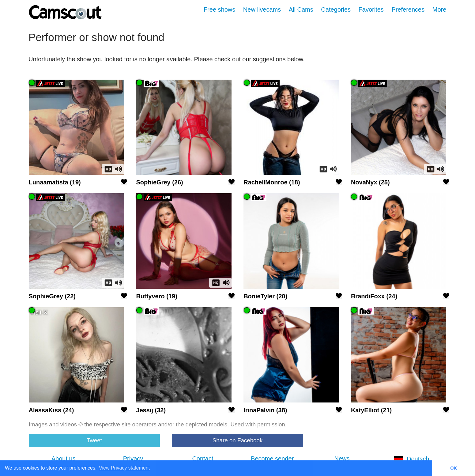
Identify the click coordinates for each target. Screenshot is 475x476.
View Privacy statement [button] (124, 468)
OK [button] (454, 468)
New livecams (262, 9)
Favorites (371, 9)
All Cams (301, 9)
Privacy (133, 459)
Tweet (94, 440)
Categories (336, 9)
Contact (203, 459)
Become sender (272, 459)
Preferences (408, 9)
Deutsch (411, 459)
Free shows (219, 9)
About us (64, 459)
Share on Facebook (238, 440)
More (439, 9)
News (342, 459)
